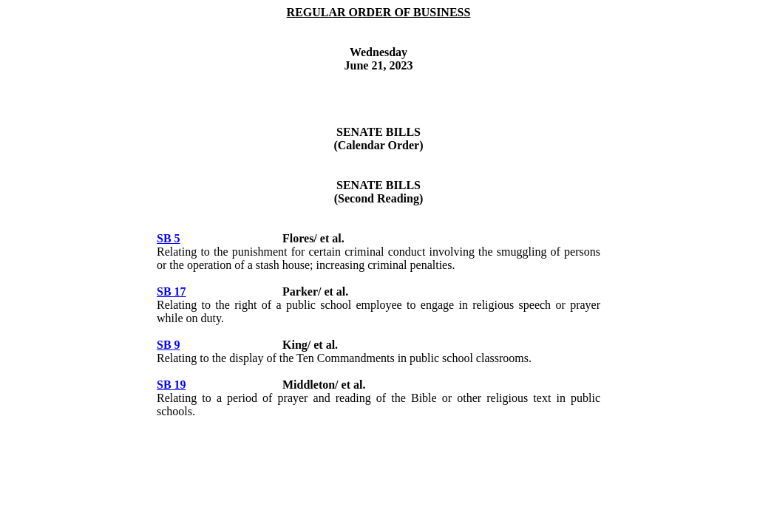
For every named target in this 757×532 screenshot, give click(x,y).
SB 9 (169, 345)
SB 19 (172, 385)
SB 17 (172, 291)
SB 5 (169, 238)
